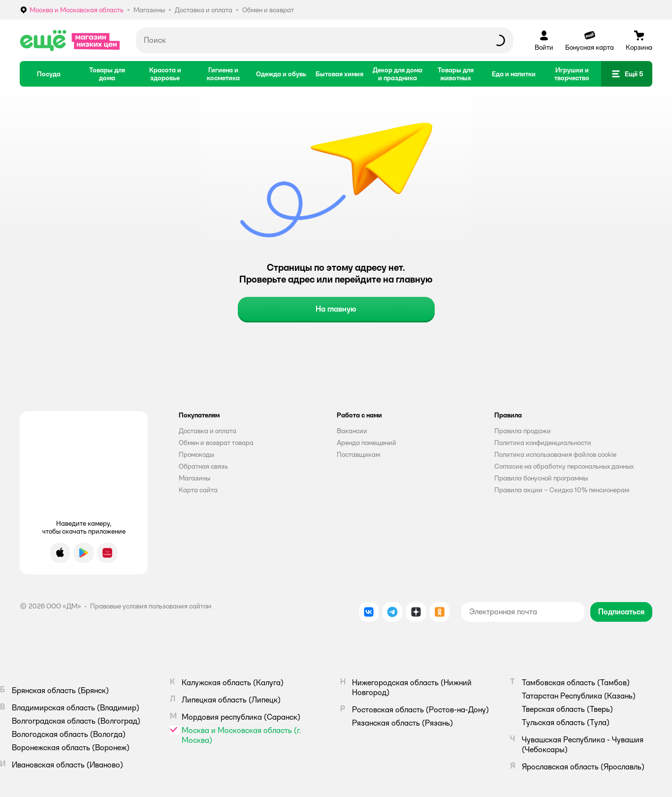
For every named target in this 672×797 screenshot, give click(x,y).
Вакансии (352, 431)
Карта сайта (198, 490)
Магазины (194, 478)
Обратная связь (203, 466)
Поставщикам (358, 454)
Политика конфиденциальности (543, 443)
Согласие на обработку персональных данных (564, 466)
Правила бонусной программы (541, 478)
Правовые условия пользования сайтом (151, 606)
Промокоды (196, 454)
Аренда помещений (367, 443)
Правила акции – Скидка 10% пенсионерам (562, 490)
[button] (627, 74)
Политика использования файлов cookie (555, 454)
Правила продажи (523, 431)
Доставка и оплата (208, 431)
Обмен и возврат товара (216, 443)
